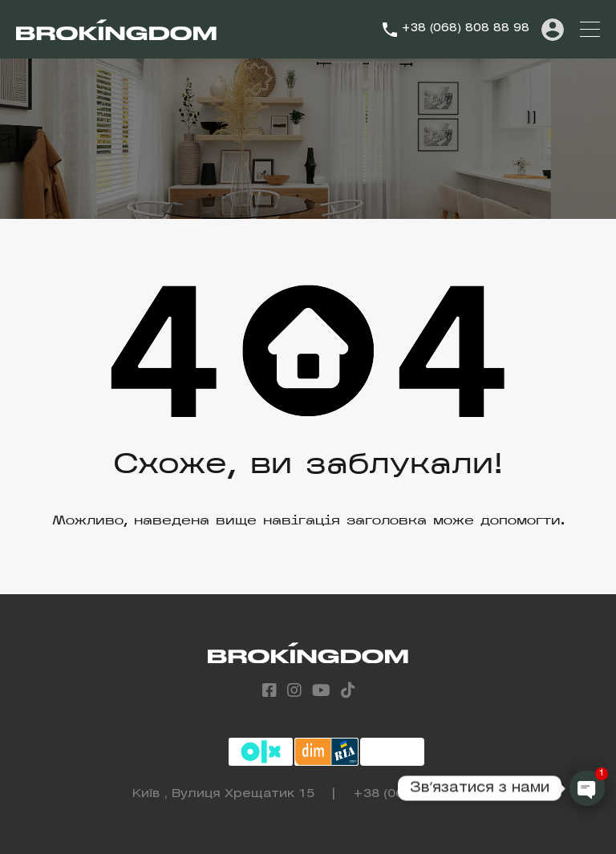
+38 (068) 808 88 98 (465, 28)
